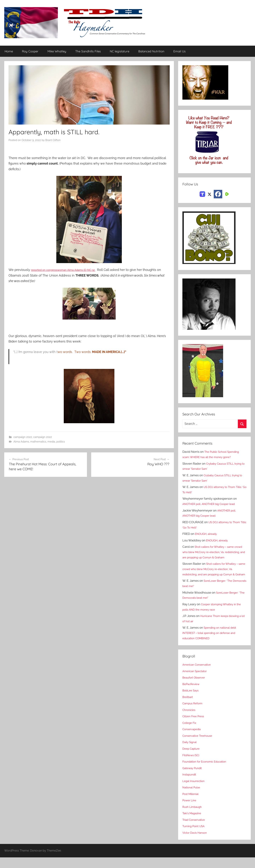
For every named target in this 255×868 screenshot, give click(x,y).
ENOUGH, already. (208, 534)
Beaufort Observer (195, 688)
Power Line (190, 811)
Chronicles (190, 720)
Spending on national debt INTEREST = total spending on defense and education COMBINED (212, 644)
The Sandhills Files (88, 51)
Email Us (179, 51)
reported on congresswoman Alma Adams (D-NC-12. (70, 270)
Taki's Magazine (193, 824)
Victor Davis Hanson (196, 843)
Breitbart (188, 708)
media (51, 442)
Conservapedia (193, 740)
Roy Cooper (30, 51)
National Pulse (192, 798)
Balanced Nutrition (151, 51)
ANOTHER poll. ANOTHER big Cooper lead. (212, 504)
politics (61, 442)
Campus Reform (194, 714)
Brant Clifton (53, 140)
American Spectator (196, 682)
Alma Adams (21, 442)
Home (9, 51)
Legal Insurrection (195, 792)
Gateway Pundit (193, 779)
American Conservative (199, 675)
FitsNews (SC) (192, 766)
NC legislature (120, 51)
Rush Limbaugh (193, 817)
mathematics (38, 442)
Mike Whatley (57, 51)
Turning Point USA (195, 837)
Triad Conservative (195, 830)
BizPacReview (192, 695)
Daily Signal (191, 753)
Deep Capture (192, 759)
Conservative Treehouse (199, 746)
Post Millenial (192, 804)
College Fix (190, 733)
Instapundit (190, 785)
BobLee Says (191, 701)
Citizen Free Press (195, 727)
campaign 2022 (23, 437)
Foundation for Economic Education (207, 772)
